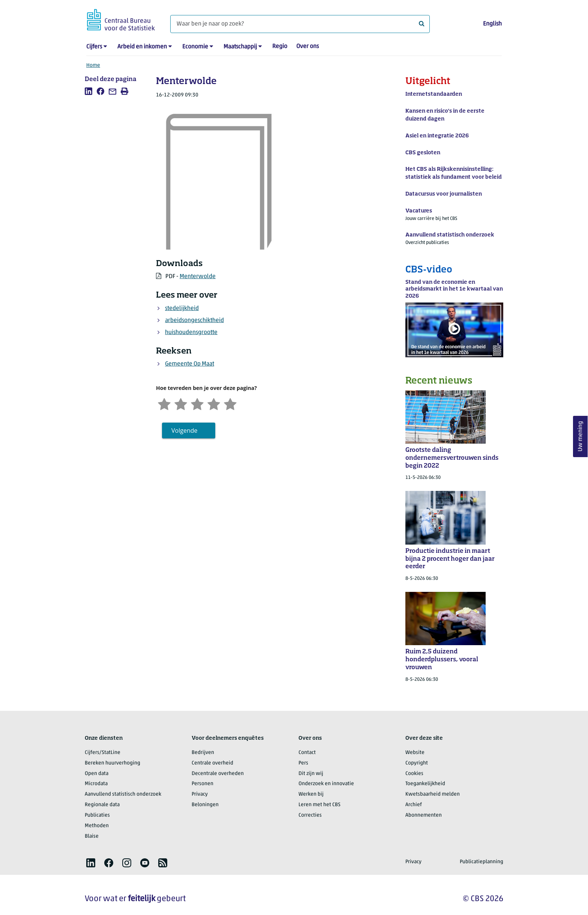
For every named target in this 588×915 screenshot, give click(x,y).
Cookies (414, 774)
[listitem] (88, 91)
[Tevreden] (214, 403)
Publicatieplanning (481, 862)
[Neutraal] (197, 403)
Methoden (97, 826)
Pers (303, 763)
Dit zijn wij (311, 774)
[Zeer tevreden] (230, 403)
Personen (202, 784)
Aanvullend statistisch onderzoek (123, 794)
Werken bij (311, 794)
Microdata (96, 784)
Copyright (417, 763)
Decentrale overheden (218, 774)
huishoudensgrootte (191, 333)
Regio (280, 47)
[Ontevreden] (181, 403)
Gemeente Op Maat (190, 364)
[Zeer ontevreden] (164, 403)
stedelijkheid (182, 309)
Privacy (200, 794)
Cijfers (94, 47)
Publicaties (97, 815)
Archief (414, 805)
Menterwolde (198, 277)
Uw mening (580, 437)
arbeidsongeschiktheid (194, 321)
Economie (195, 47)
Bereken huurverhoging (112, 763)
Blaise (92, 836)
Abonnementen (424, 815)
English (492, 24)
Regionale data (102, 805)
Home (93, 65)
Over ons (307, 47)
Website (415, 753)
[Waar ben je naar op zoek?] (300, 24)
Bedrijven (203, 753)
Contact (307, 753)
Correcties (310, 815)
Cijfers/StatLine (103, 753)
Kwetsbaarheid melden (433, 794)
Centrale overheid (212, 763)
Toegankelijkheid (425, 784)
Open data (97, 774)
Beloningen (205, 805)
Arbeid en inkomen (142, 47)
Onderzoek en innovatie (326, 784)
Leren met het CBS (319, 805)
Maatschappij (240, 47)
